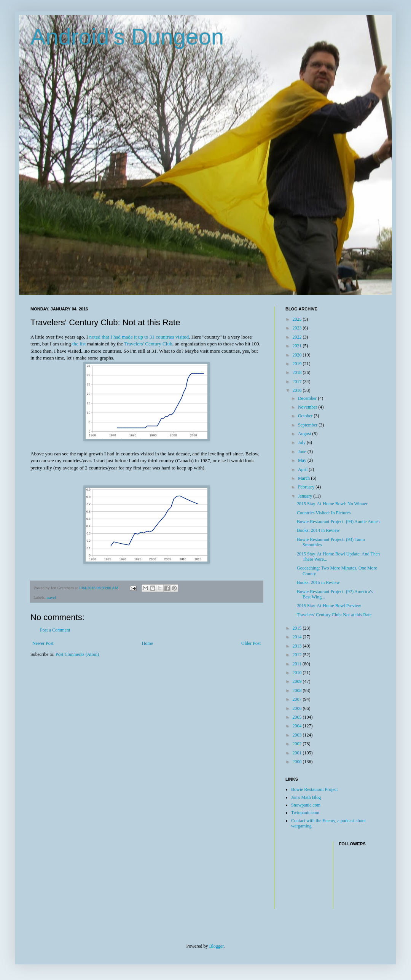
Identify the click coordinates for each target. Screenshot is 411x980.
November (308, 407)
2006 (298, 708)
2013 (298, 646)
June (303, 452)
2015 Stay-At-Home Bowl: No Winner (332, 504)
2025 (298, 319)
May (303, 460)
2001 (298, 753)
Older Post (251, 643)
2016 (298, 390)
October (306, 416)
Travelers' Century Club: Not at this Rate (334, 615)
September (308, 425)
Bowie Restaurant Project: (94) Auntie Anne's (339, 522)
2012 (298, 655)
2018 (298, 372)
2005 (298, 717)
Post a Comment (55, 630)
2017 (298, 382)
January (306, 496)
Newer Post (43, 643)
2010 (298, 673)
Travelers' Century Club (148, 344)
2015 (298, 628)
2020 (298, 355)
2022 (298, 337)
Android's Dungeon (127, 37)
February (307, 487)
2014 (298, 637)
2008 (298, 690)
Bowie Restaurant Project (315, 789)
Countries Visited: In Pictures (324, 513)
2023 (298, 328)
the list (79, 344)
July (302, 442)
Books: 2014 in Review (318, 530)
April (303, 469)
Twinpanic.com (305, 813)
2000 (298, 762)
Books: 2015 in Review (318, 582)
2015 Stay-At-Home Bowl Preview (329, 606)
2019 (298, 364)
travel (51, 597)
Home (147, 643)
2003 (298, 735)
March (304, 478)
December (308, 398)
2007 (298, 699)
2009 (298, 681)
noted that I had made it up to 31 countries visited (139, 337)
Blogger (217, 946)
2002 (298, 744)
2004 (298, 726)
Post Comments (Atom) (77, 654)
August (305, 434)
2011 (298, 664)
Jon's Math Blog (306, 797)
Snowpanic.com (306, 805)
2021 (298, 346)
